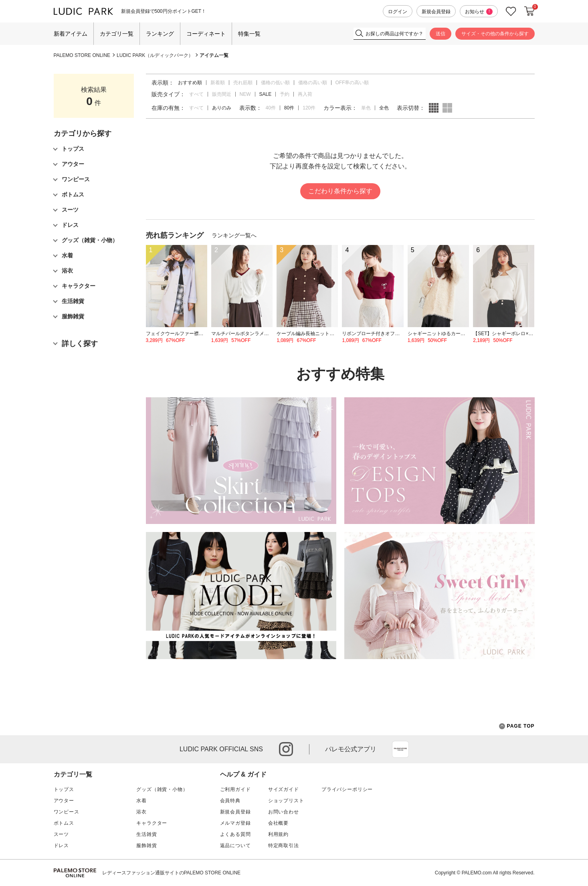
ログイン (398, 12)
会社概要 (278, 823)
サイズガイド (284, 789)
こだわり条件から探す (340, 191)
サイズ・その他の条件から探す (495, 34)
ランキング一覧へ (234, 235)
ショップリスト (286, 801)
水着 (141, 801)
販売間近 (222, 94)
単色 (366, 108)
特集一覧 (249, 34)
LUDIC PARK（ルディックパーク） (155, 55)
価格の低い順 (275, 83)
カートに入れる (529, 11)
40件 (271, 108)
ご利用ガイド (235, 789)
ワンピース (67, 812)
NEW (245, 94)
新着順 (218, 83)
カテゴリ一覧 (117, 34)
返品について (235, 846)
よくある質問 (235, 834)
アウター (64, 801)
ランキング (160, 34)
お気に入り (511, 11)
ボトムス (64, 823)
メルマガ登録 (235, 823)
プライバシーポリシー (347, 789)
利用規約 (278, 834)
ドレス (62, 846)
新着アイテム (71, 34)
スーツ (62, 834)
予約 (285, 94)
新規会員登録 (436, 12)
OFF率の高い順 (352, 83)
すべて (196, 94)
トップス (64, 789)
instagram (286, 749)
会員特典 (230, 801)
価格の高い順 (313, 83)
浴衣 (141, 812)
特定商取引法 (284, 846)
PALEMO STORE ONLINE (82, 55)
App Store (400, 749)
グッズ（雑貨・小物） (162, 789)
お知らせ (479, 12)
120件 (309, 108)
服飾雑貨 (146, 846)
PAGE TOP (517, 726)
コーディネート (206, 34)
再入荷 (305, 94)
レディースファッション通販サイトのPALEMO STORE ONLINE (172, 873)
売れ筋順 (243, 83)
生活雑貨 (146, 834)
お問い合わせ (284, 812)
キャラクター (152, 823)
